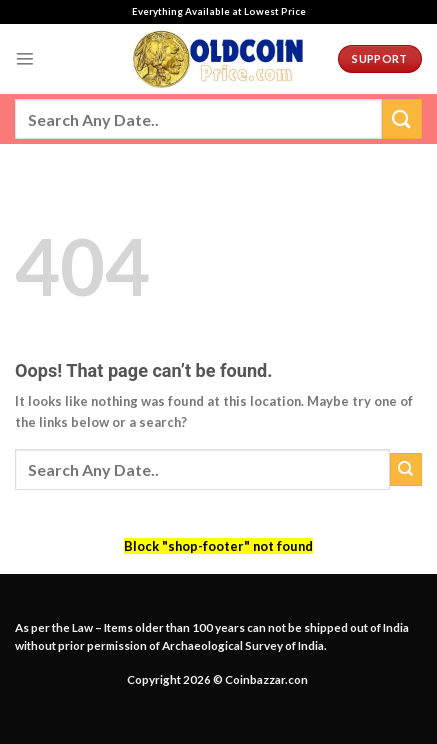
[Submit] (402, 118)
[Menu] (25, 59)
